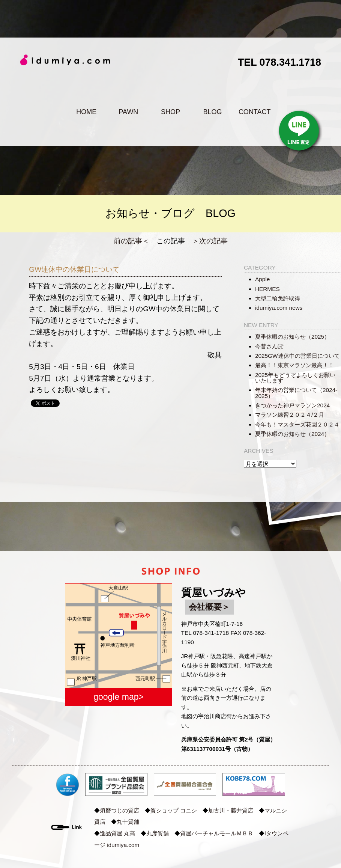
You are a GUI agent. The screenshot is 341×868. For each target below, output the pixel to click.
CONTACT (255, 112)
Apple (262, 279)
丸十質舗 (128, 822)
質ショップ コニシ (174, 810)
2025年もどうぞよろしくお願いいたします (295, 378)
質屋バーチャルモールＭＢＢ (217, 833)
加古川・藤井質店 (231, 810)
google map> (119, 697)
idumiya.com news (279, 308)
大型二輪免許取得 (278, 298)
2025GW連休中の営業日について (297, 356)
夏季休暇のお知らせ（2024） (292, 434)
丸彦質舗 (158, 833)
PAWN (128, 112)
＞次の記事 (210, 241)
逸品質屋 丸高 (117, 833)
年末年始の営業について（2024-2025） (296, 393)
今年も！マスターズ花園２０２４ (297, 424)
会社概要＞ (209, 607)
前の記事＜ (131, 241)
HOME (86, 112)
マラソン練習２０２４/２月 (290, 415)
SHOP (170, 112)
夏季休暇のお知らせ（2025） (292, 337)
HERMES (267, 289)
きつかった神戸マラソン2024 (292, 405)
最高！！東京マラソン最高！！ (294, 365)
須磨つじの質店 (119, 810)
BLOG (213, 112)
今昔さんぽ (269, 346)
